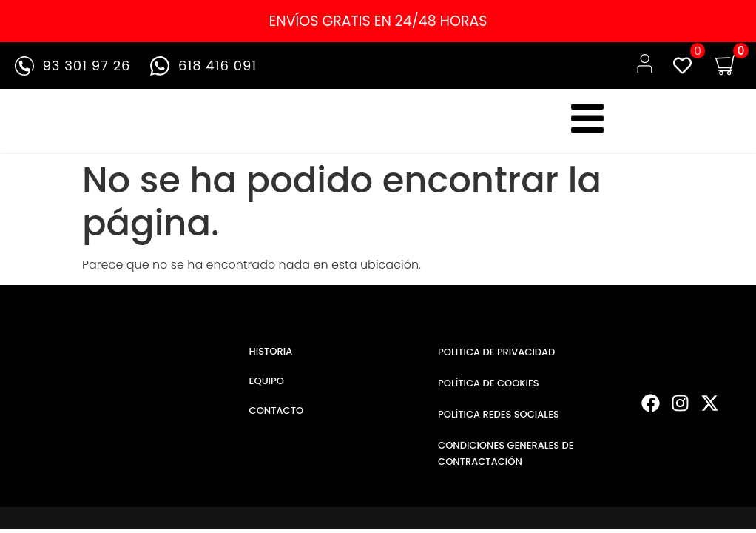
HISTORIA (271, 351)
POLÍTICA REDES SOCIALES (499, 414)
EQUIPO (267, 381)
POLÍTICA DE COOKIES (489, 383)
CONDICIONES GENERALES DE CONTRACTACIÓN (506, 453)
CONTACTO (277, 410)
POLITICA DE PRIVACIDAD (496, 352)
